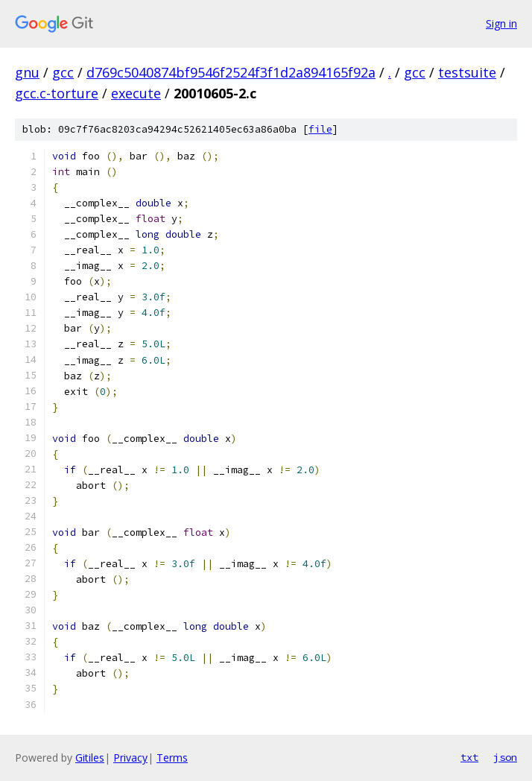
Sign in (501, 23)
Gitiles (90, 758)
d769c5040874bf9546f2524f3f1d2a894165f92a (231, 72)
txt (469, 757)
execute (136, 93)
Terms (172, 758)
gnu (27, 72)
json (505, 757)
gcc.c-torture (57, 93)
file (320, 129)
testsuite (467, 72)
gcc (63, 72)
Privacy (130, 758)
